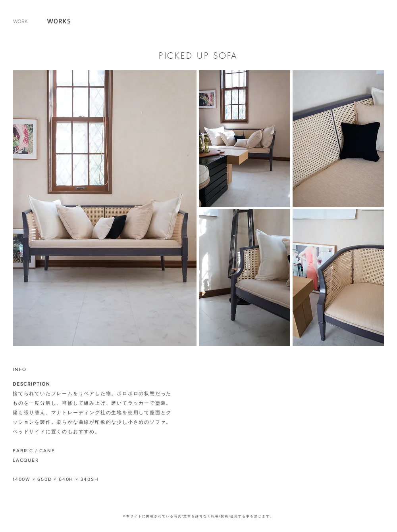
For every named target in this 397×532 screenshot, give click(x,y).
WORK (20, 21)
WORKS (59, 21)
